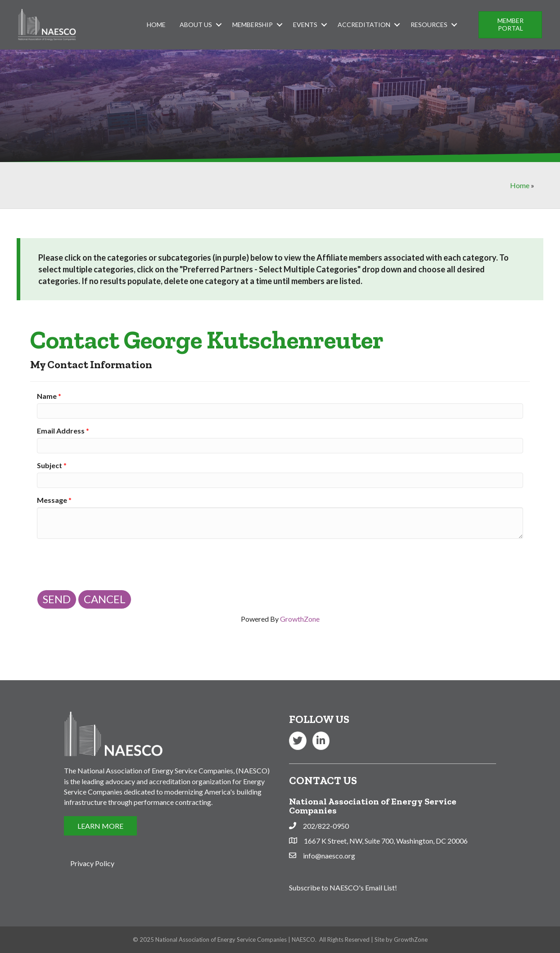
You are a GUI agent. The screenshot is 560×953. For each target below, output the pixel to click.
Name (47, 396)
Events (305, 25)
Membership (253, 25)
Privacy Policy (92, 863)
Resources (429, 25)
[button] (510, 25)
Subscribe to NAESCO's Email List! (343, 888)
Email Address (61, 431)
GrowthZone (300, 619)
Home (156, 25)
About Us (196, 25)
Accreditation (364, 25)
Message (52, 500)
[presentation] (105, 563)
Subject (50, 465)
